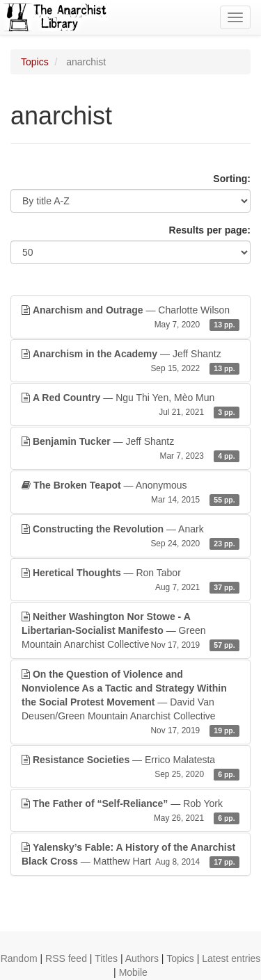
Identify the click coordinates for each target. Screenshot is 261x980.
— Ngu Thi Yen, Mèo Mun (130, 405)
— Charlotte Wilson (130, 318)
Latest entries (231, 958)
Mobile (133, 972)
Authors (142, 958)
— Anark (130, 537)
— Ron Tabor (130, 580)
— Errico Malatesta (130, 767)
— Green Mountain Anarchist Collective (130, 631)
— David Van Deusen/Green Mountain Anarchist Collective (130, 703)
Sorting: (232, 179)
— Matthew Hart (130, 855)
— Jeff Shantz (130, 361)
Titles (106, 958)
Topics (35, 62)
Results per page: (210, 230)
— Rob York (130, 811)
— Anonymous (130, 493)
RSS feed (66, 958)
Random (19, 958)
